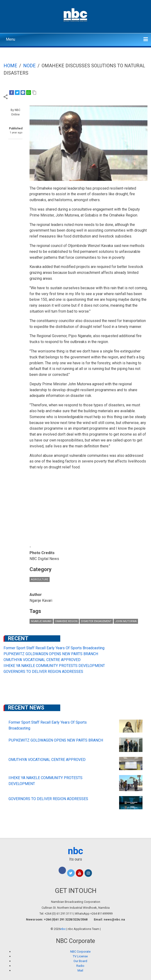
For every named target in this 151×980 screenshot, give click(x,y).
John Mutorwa (126, 621)
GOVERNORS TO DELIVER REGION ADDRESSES (43, 672)
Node (29, 66)
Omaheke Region (66, 621)
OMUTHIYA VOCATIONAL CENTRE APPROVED (42, 660)
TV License (80, 956)
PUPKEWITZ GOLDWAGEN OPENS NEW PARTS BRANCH (51, 654)
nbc (75, 851)
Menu (11, 39)
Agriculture (40, 579)
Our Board (80, 961)
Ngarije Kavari (41, 621)
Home (10, 66)
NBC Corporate (80, 952)
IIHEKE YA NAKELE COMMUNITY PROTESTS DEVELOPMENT (54, 666)
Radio (80, 966)
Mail (80, 970)
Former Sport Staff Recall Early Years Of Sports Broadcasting (54, 648)
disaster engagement (96, 621)
